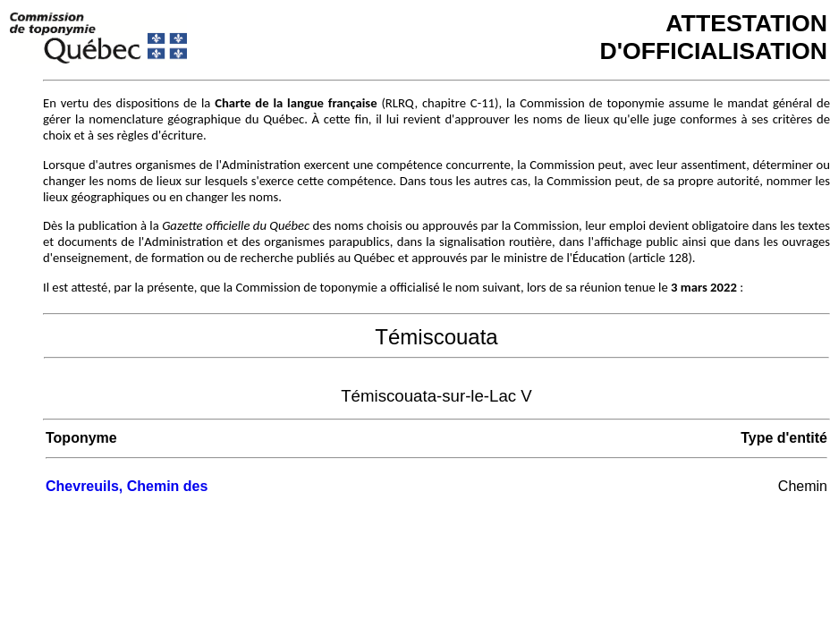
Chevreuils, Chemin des (127, 486)
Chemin (803, 486)
